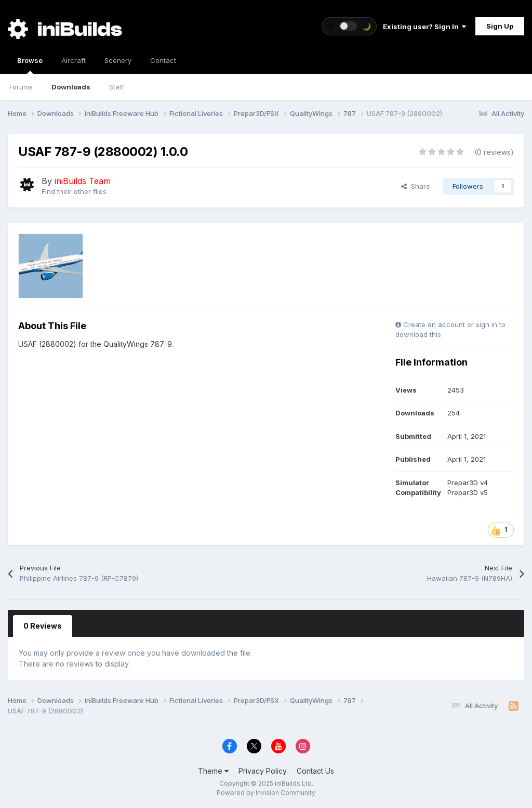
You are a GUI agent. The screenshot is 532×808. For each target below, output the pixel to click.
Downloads (71, 87)
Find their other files (74, 191)
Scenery (118, 60)
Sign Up (500, 26)
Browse (30, 65)
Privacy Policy (263, 771)
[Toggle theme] (349, 26)
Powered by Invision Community (266, 793)
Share (416, 186)
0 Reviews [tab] (43, 626)
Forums (21, 87)
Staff (117, 87)
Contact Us (315, 771)
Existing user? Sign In (424, 27)
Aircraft (74, 60)
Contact (163, 60)
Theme (213, 771)
